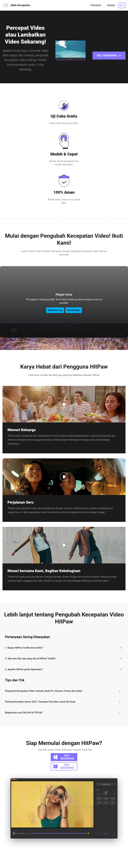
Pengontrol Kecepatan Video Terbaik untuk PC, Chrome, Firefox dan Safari (44, 683)
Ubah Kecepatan (16, 5)
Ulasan (111, 5)
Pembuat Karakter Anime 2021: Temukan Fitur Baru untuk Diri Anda (40, 694)
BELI (122, 5)
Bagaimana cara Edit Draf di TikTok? (24, 705)
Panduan (96, 5)
